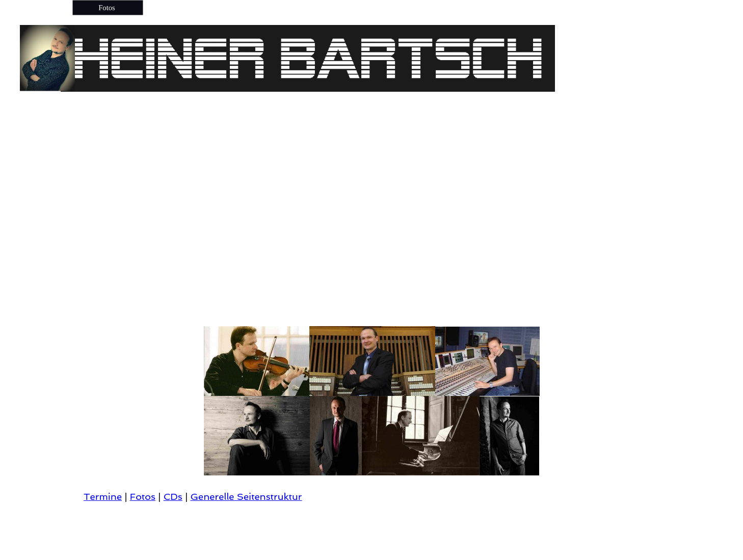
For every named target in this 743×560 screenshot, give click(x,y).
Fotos (143, 497)
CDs (173, 497)
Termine (103, 497)
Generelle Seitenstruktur (246, 497)
